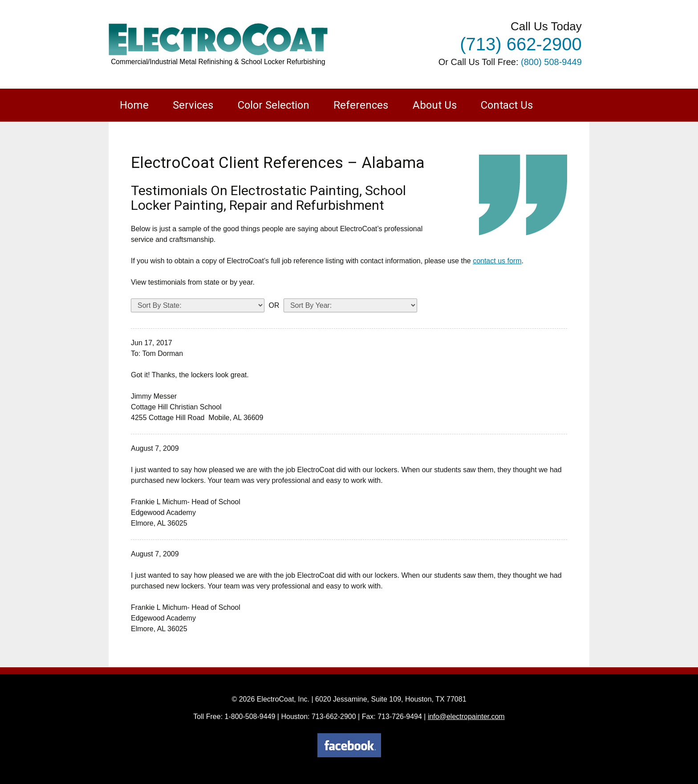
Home (134, 105)
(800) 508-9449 (551, 62)
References (361, 105)
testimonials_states (198, 305)
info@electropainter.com (466, 717)
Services (193, 105)
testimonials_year (350, 305)
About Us (435, 105)
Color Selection (274, 105)
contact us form (497, 261)
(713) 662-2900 (521, 44)
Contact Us (507, 105)
